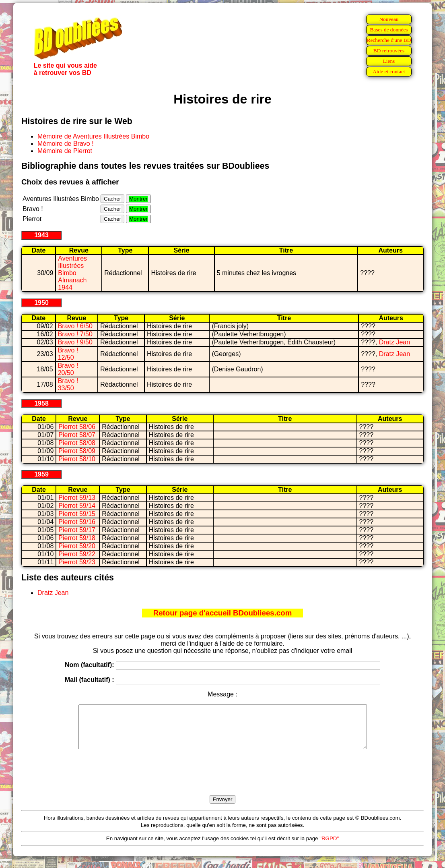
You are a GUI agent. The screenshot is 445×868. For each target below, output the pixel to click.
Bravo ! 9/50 (75, 342)
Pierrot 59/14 (77, 506)
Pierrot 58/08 (77, 443)
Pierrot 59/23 (77, 562)
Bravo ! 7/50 (75, 334)
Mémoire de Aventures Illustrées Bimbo (93, 136)
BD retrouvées (389, 51)
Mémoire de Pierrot (65, 151)
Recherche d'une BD (389, 40)
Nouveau (389, 19)
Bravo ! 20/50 (68, 369)
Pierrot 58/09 (77, 451)
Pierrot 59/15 (77, 514)
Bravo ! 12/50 (68, 354)
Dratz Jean (395, 342)
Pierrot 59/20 (77, 546)
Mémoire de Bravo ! (66, 144)
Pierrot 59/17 (77, 530)
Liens (389, 61)
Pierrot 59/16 (77, 522)
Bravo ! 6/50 (75, 326)
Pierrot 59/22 (77, 554)
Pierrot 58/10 (77, 459)
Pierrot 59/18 (77, 538)
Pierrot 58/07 (77, 435)
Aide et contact (389, 71)
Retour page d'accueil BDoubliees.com (222, 613)
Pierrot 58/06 (77, 427)
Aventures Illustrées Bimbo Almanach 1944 (72, 273)
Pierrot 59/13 (77, 498)
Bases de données (389, 30)
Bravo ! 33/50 (68, 384)
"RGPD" (329, 847)
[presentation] (222, 781)
